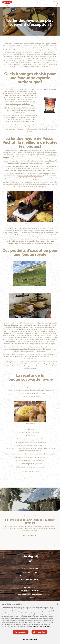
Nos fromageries (30, 587)
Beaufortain (7, 329)
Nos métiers (30, 598)
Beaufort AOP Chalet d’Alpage (16, 327)
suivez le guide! (29, 122)
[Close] (58, 604)
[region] (30, 623)
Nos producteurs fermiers (30, 576)
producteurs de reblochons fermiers (30, 176)
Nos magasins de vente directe (30, 594)
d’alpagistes (9, 340)
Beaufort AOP (32, 93)
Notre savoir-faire (30, 572)
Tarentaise (19, 329)
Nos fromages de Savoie (30, 591)
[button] (5, 545)
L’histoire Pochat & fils (30, 569)
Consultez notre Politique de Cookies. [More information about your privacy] (38, 626)
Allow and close (39, 632)
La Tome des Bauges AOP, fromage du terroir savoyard (30, 521)
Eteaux (31, 110)
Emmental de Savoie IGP (12, 96)
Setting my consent (30, 639)
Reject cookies (21, 632)
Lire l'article (29, 535)
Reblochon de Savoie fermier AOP (22, 182)
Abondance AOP (27, 96)
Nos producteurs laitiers (30, 579)
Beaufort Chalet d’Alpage (17, 163)
